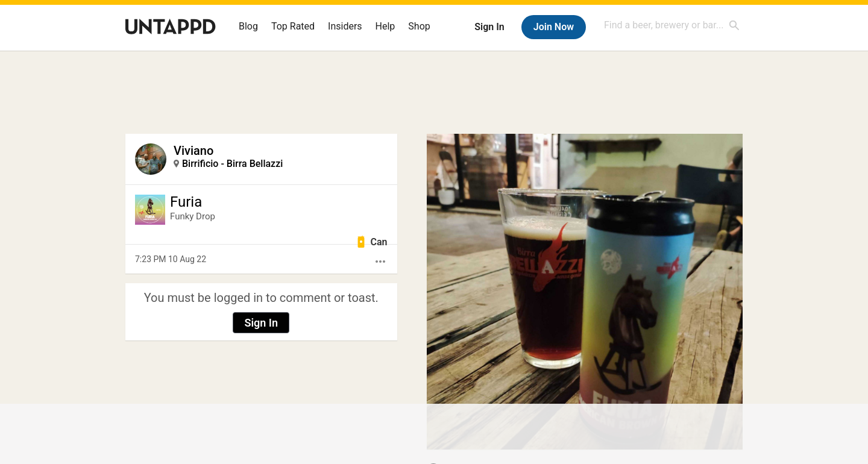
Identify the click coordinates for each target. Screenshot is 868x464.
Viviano (193, 151)
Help (385, 26)
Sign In (489, 27)
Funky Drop (193, 216)
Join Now (554, 27)
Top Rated (293, 26)
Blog (248, 26)
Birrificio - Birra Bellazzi (232, 164)
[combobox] (672, 25)
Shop (419, 26)
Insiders (345, 26)
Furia (186, 202)
